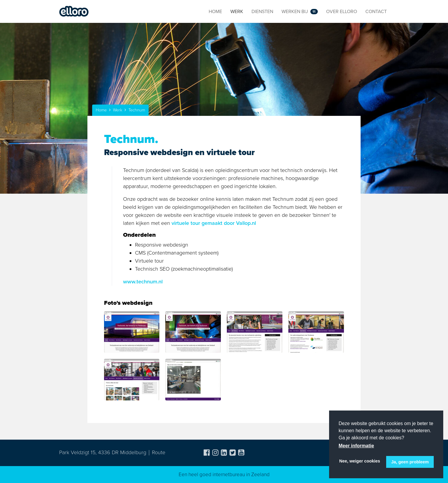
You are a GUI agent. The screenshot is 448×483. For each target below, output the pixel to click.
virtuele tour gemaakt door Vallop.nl (214, 223)
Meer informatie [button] (356, 446)
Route (159, 452)
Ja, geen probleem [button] (410, 462)
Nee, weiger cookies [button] (360, 461)
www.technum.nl (143, 282)
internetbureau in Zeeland (241, 475)
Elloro (74, 12)
